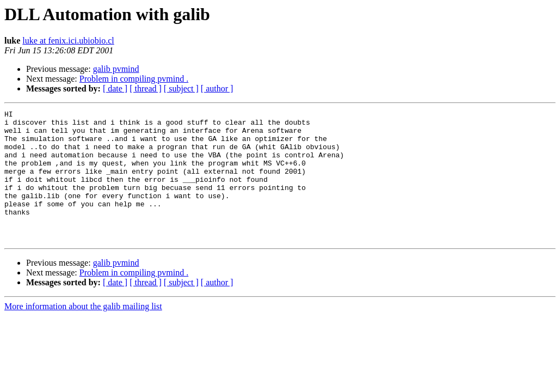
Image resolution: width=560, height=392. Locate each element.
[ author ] (217, 88)
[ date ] (115, 88)
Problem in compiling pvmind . (134, 79)
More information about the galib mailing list (83, 332)
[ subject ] (181, 88)
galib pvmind (116, 69)
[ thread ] (146, 88)
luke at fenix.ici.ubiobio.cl (68, 41)
